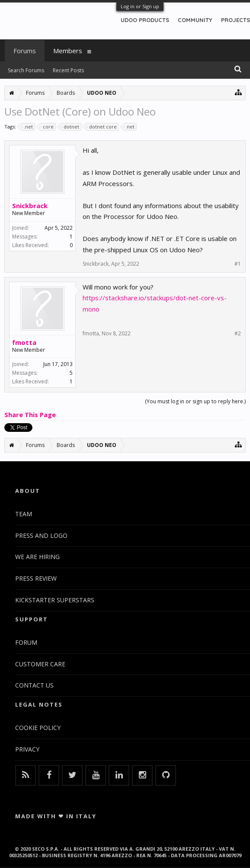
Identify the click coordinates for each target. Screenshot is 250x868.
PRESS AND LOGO (41, 535)
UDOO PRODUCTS (145, 20)
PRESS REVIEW (36, 578)
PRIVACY (27, 749)
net (129, 127)
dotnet (70, 127)
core (47, 127)
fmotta (24, 342)
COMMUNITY (195, 20)
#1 (238, 264)
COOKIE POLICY (38, 728)
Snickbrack (30, 206)
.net (27, 127)
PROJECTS (236, 20)
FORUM (26, 642)
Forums (25, 51)
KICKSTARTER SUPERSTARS (55, 600)
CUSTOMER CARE (40, 664)
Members (68, 51)
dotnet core (102, 127)
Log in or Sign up (140, 6)
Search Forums (26, 70)
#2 (238, 334)
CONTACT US (34, 685)
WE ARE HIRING (37, 557)
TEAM (24, 514)
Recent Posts (68, 70)
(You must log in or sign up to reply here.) (195, 401)
